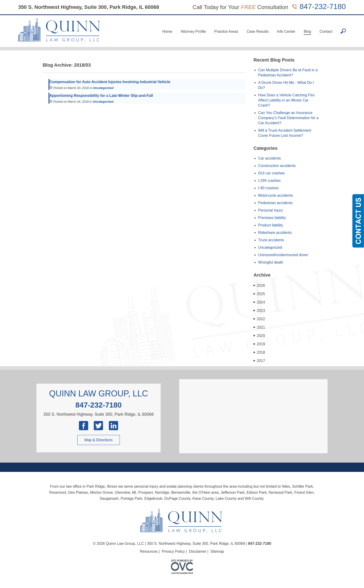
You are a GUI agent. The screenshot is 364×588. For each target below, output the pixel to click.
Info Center (286, 31)
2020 (259, 336)
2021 (259, 327)
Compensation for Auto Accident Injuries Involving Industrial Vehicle (110, 82)
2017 (259, 361)
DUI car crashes (271, 173)
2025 (259, 294)
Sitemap (217, 551)
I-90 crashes (268, 188)
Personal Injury (271, 210)
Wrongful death (271, 262)
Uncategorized (103, 88)
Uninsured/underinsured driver (283, 255)
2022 (259, 319)
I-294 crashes (269, 181)
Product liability (271, 225)
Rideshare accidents (275, 233)
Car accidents (270, 158)
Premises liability (272, 218)
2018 (259, 352)
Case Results (258, 31)
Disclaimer (198, 551)
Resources (149, 551)
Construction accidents (277, 166)
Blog (307, 31)
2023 (259, 311)
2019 (259, 344)
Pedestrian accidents (275, 203)
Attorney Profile (193, 31)
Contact (326, 31)
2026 (259, 286)
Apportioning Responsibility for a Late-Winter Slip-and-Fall (101, 96)
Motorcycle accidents (275, 195)
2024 (259, 302)
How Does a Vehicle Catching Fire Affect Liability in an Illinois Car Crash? (286, 100)
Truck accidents (271, 240)
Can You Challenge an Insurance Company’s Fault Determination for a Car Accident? (288, 118)
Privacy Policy (173, 551)
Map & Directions (99, 440)
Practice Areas (226, 31)
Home (167, 31)
